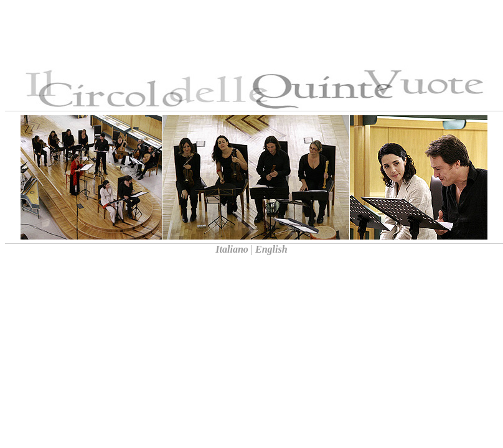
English (273, 249)
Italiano (232, 249)
